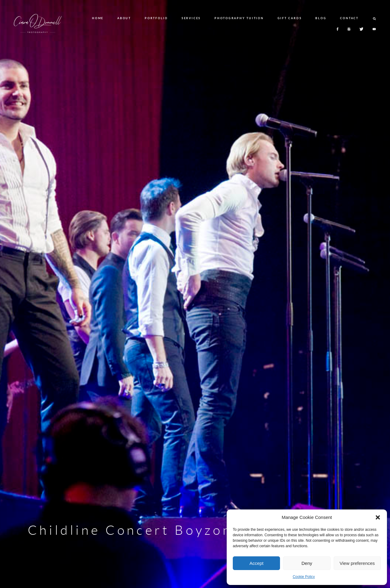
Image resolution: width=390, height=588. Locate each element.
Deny (307, 563)
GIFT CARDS (290, 18)
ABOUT (124, 18)
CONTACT (349, 18)
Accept (257, 563)
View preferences (357, 563)
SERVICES (191, 18)
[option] (195, 294)
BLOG (321, 18)
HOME (98, 18)
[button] (378, 517)
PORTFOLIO (156, 18)
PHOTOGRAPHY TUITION (239, 18)
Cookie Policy (304, 577)
